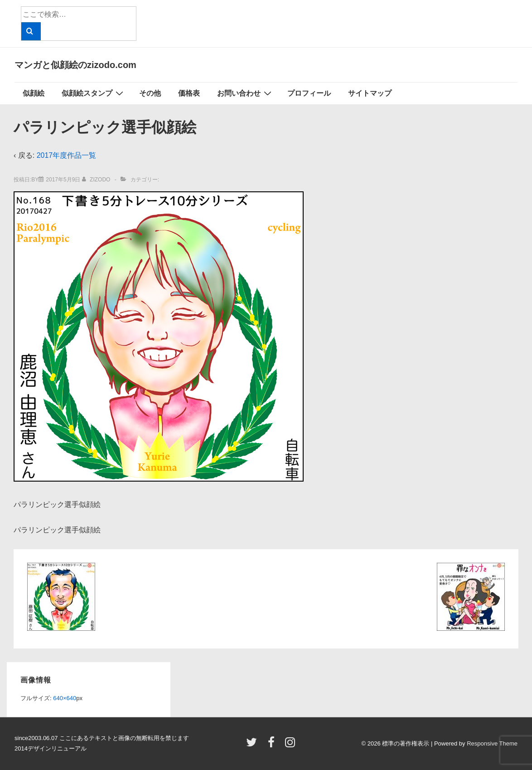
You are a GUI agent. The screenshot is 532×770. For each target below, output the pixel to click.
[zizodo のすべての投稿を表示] (97, 180)
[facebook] (273, 745)
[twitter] (254, 745)
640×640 (65, 698)
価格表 (189, 93)
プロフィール (309, 93)
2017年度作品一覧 (67, 155)
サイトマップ (370, 93)
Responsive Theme (492, 743)
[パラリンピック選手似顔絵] (63, 180)
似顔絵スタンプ (94, 93)
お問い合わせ (245, 93)
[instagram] (291, 745)
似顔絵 (34, 93)
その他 (150, 93)
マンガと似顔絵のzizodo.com (75, 65)
